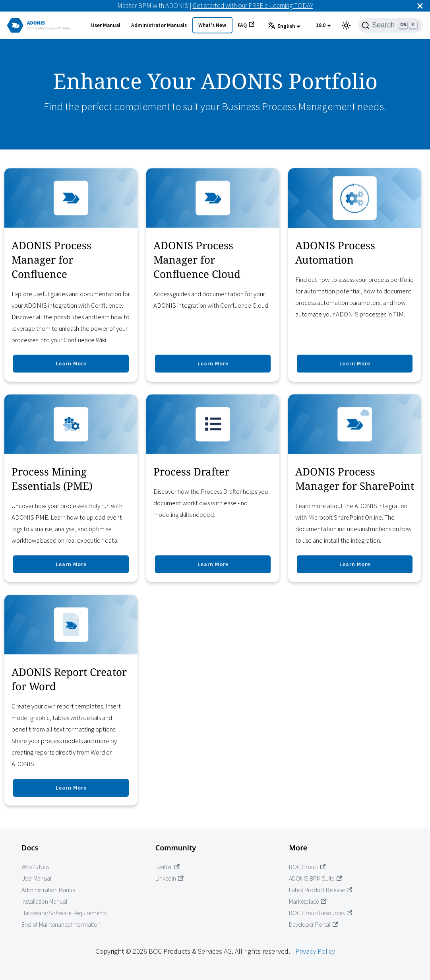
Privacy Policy (315, 951)
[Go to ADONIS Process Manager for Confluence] (71, 275)
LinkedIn (169, 878)
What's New (212, 25)
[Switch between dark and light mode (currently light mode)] (346, 25)
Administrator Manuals (159, 25)
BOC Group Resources (321, 913)
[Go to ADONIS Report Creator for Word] (71, 700)
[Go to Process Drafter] (213, 488)
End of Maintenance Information (61, 925)
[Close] (420, 6)
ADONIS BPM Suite (315, 878)
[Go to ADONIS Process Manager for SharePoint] (355, 488)
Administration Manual (49, 890)
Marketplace (308, 901)
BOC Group (307, 867)
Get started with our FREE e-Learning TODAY (253, 6)
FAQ (246, 25)
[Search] (391, 25)
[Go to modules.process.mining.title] (71, 488)
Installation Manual (44, 901)
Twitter (168, 867)
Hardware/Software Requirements (64, 913)
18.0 (321, 25)
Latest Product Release (321, 890)
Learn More (71, 363)
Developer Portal (313, 925)
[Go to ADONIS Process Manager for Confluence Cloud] (213, 275)
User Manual (106, 25)
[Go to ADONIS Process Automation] (355, 275)
